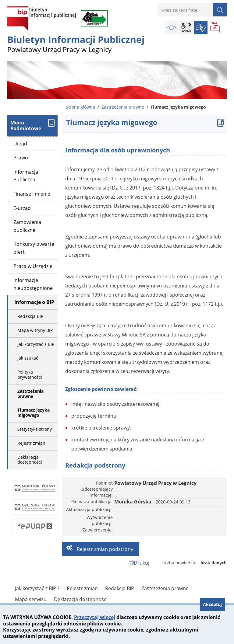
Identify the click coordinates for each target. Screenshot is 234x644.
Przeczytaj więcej (95, 617)
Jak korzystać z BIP (36, 344)
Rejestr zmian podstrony (104, 549)
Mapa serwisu (31, 599)
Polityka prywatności (30, 374)
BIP (215, 28)
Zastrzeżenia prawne (123, 107)
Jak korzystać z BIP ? (37, 588)
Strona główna (80, 107)
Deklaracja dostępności (30, 460)
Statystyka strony (35, 429)
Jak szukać (28, 358)
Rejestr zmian (31, 443)
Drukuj (142, 563)
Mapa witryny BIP (35, 330)
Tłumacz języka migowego (34, 413)
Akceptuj (212, 604)
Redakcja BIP (30, 316)
